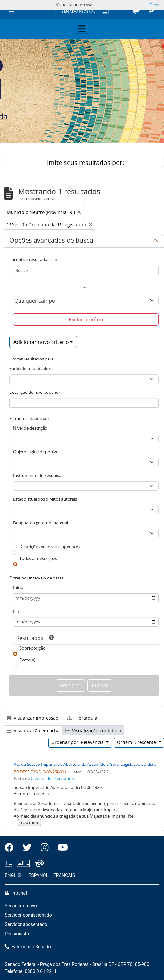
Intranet (16, 893)
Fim (17, 611)
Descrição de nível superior (35, 392)
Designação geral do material (41, 523)
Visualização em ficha (33, 730)
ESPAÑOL (38, 875)
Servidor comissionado (28, 915)
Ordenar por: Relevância (78, 742)
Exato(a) (27, 660)
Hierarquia (82, 718)
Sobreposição (33, 648)
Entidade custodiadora (31, 369)
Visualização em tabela (93, 730)
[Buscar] (86, 271)
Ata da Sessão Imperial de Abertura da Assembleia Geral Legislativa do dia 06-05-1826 (86, 764)
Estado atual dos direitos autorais (45, 499)
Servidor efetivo (21, 906)
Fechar (156, 5)
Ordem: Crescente (137, 742)
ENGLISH (14, 875)
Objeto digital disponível (36, 452)
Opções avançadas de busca (51, 241)
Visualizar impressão (33, 718)
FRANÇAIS (64, 875)
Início (18, 587)
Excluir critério (86, 320)
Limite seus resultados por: (84, 162)
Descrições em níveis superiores (50, 547)
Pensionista (17, 934)
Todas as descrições (38, 558)
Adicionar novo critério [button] (41, 342)
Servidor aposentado (26, 924)
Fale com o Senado (28, 947)
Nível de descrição (30, 428)
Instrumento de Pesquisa (37, 475)
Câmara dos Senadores (53, 778)
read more (29, 822)
